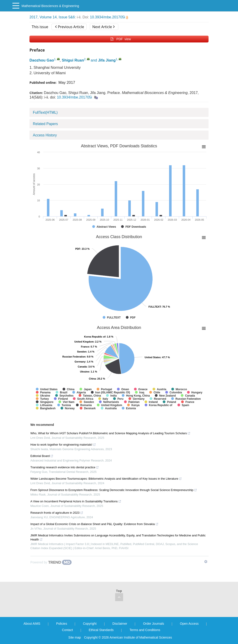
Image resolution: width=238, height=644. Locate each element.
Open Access (189, 624)
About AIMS (32, 624)
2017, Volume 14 (43, 17)
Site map (75, 637)
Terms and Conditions (145, 630)
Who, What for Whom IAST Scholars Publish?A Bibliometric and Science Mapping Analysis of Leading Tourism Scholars (110, 433)
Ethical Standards (101, 630)
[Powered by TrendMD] (51, 562)
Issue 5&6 (67, 17)
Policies (62, 624)
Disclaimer (120, 624)
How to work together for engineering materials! (63, 445)
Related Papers (45, 124)
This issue (40, 27)
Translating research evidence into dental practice (65, 467)
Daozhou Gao (42, 60)
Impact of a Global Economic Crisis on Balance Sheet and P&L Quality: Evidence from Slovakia (94, 524)
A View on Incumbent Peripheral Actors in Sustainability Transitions (76, 501)
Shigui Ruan (73, 60)
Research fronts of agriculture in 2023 (57, 513)
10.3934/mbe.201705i (109, 17)
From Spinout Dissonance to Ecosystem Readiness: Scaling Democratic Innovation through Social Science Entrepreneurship (114, 490)
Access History (45, 135)
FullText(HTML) (45, 112)
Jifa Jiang (107, 60)
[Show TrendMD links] (206, 562)
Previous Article (69, 27)
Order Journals (154, 624)
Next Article (103, 27)
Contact (67, 630)
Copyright (90, 624)
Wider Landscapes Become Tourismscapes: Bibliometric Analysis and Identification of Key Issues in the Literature (106, 479)
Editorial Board (42, 456)
